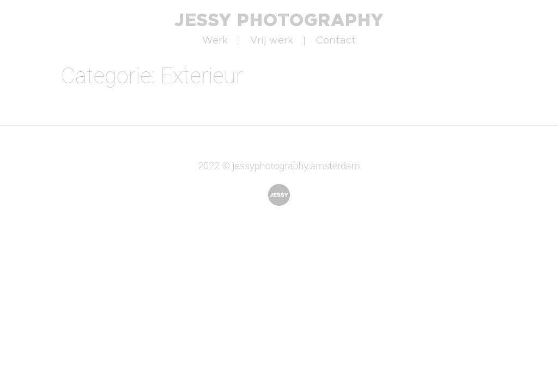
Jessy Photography (279, 20)
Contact (336, 41)
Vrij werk (272, 41)
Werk (215, 41)
